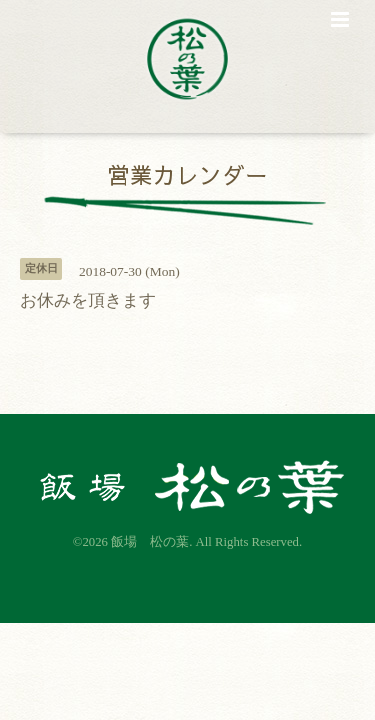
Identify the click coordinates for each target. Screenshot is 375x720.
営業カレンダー (187, 173)
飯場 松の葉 (150, 542)
